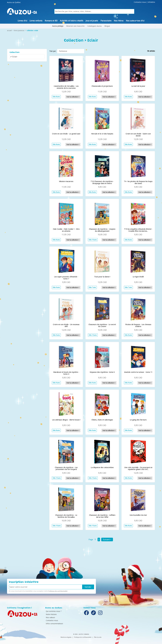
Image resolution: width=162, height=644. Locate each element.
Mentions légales (66, 637)
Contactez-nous (140, 2)
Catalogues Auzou (94, 26)
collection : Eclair (32, 31)
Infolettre (151, 2)
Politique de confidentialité (58, 591)
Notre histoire (51, 614)
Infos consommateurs (54, 624)
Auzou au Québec (14, 2)
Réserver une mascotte (75, 26)
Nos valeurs (50, 617)
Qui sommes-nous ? (54, 611)
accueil (9, 31)
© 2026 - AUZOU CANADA (81, 634)
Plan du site (98, 637)
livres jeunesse (19, 31)
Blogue (107, 26)
